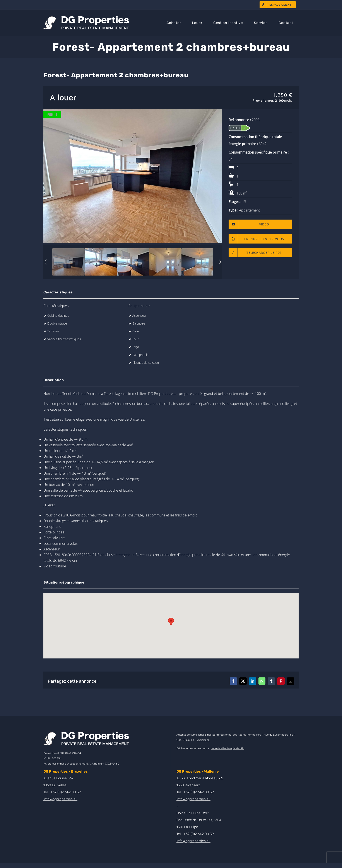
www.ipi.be (203, 740)
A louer (63, 98)
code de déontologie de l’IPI (228, 748)
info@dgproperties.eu (60, 799)
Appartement (249, 210)
